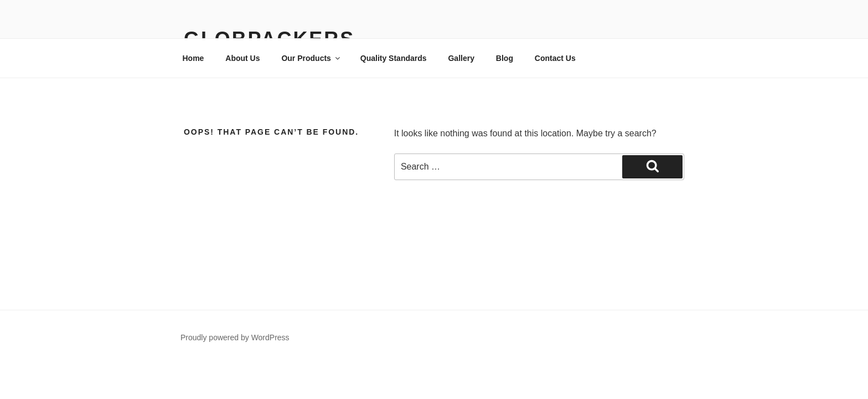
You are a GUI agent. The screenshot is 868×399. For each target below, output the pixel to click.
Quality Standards (394, 58)
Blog (505, 58)
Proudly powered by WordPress (235, 337)
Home (193, 58)
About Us (242, 58)
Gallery (461, 58)
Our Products (311, 58)
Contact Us (555, 58)
